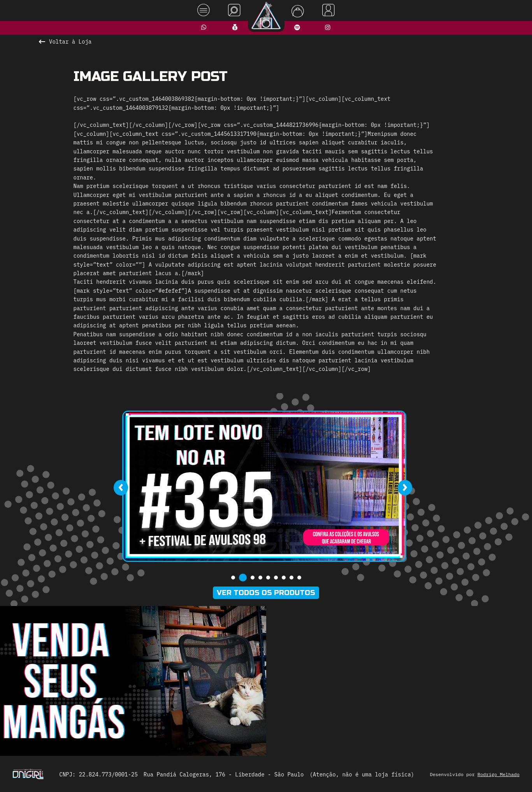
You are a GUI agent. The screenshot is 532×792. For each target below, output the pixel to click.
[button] (233, 578)
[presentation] (121, 488)
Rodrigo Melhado (499, 774)
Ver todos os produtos (266, 593)
